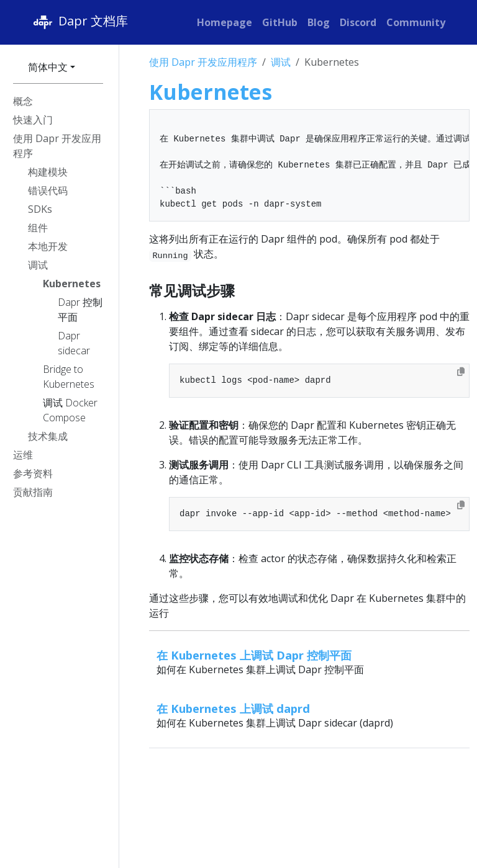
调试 (281, 62)
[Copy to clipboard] (461, 372)
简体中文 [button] (48, 67)
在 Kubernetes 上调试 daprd (233, 708)
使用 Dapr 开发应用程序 (203, 62)
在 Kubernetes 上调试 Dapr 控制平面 (254, 655)
